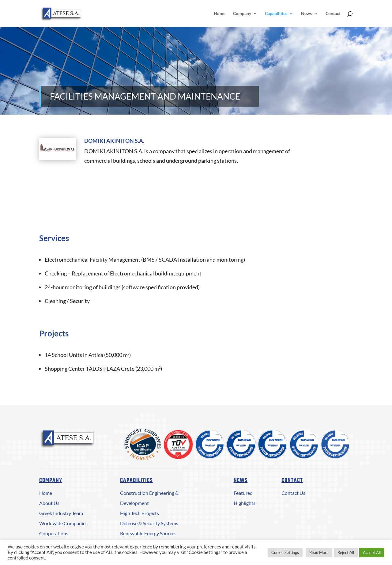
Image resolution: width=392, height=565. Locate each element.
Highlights (245, 503)
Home (220, 14)
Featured (243, 493)
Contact (333, 14)
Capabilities (276, 14)
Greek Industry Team (61, 513)
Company (242, 14)
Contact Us (293, 493)
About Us (49, 503)
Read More (319, 552)
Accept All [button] (372, 552)
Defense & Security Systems (149, 523)
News (306, 14)
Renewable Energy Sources (148, 533)
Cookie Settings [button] (285, 552)
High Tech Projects (139, 513)
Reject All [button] (346, 552)
